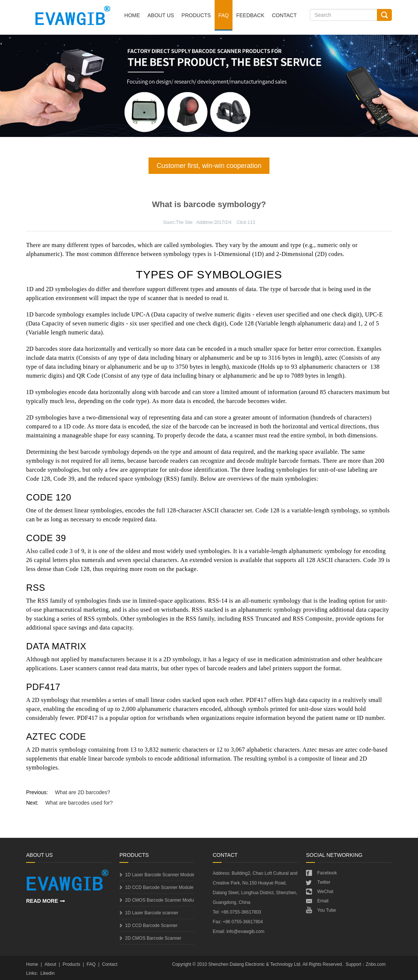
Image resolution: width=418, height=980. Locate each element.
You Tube (327, 910)
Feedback (250, 15)
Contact (284, 15)
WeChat (325, 892)
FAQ (224, 15)
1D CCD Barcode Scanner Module (159, 887)
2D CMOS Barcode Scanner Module (160, 900)
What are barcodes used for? (79, 803)
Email (323, 901)
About (50, 964)
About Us (161, 15)
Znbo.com (376, 964)
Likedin (47, 973)
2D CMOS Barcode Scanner (153, 938)
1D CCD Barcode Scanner (151, 926)
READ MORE (42, 901)
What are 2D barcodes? (82, 792)
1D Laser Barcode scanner (152, 913)
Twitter (324, 882)
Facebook (327, 873)
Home (132, 15)
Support (353, 964)
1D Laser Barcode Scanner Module (160, 875)
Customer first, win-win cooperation (209, 166)
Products (196, 15)
